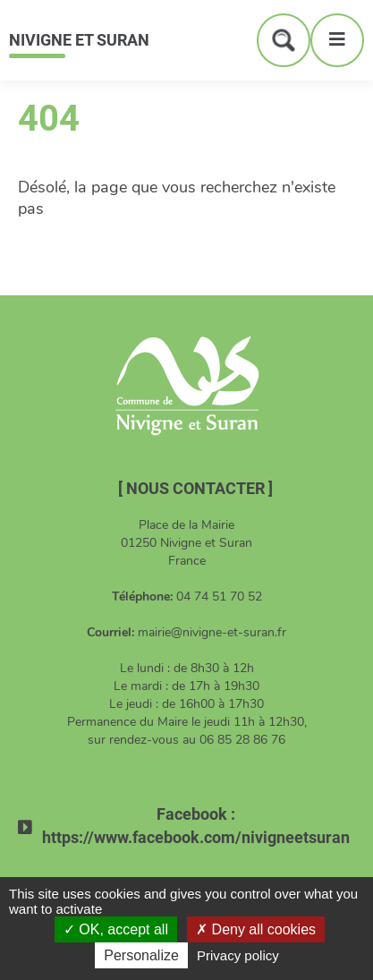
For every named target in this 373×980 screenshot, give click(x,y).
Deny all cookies (256, 929)
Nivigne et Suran (79, 40)
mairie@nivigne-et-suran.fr (212, 632)
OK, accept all (116, 929)
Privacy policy (238, 955)
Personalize (141, 955)
